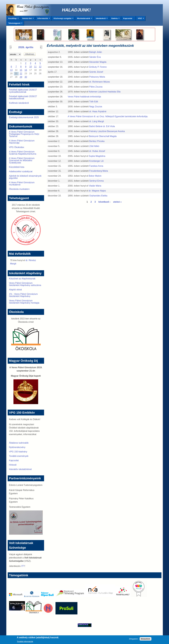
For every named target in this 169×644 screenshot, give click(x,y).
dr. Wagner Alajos (97, 191)
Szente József (96, 72)
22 (21, 74)
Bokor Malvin (95, 176)
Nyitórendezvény (17, 447)
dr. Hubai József (97, 151)
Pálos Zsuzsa (96, 87)
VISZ (140, 19)
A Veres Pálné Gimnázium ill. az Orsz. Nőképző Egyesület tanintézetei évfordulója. (108, 116)
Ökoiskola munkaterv (19, 189)
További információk (25, 642)
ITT (23, 566)
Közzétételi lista (17, 167)
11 (35, 67)
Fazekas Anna (96, 166)
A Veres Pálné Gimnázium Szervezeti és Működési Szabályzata (22, 160)
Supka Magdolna (97, 156)
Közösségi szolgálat (63, 19)
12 (40, 67)
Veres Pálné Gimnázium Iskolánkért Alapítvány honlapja (24, 302)
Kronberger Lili (96, 161)
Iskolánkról (101, 19)
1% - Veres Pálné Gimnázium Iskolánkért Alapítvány (23, 295)
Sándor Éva (95, 57)
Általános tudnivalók (19, 443)
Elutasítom (146, 640)
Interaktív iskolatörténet (20, 469)
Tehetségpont (14, 24)
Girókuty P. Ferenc (98, 67)
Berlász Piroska (97, 141)
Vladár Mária (95, 186)
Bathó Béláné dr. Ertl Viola (102, 126)
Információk (43, 19)
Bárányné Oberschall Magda (103, 136)
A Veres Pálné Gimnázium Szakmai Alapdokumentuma (23, 153)
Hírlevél (13, 465)
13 (11, 70)
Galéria (114, 19)
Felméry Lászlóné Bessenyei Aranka (107, 131)
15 (21, 70)
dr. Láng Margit (97, 121)
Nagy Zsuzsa (96, 107)
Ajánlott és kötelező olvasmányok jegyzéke (25, 177)
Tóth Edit (94, 102)
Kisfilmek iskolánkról (19, 103)
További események (19, 456)
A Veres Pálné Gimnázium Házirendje (22, 142)
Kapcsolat (128, 18)
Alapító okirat (15, 290)
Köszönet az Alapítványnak (22, 279)
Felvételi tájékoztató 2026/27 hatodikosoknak (23, 97)
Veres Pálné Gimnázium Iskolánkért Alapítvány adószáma (25, 284)
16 (26, 70)
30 (26, 77)
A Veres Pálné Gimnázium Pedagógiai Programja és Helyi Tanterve (24, 134)
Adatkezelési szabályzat (21, 171)
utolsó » (117, 202)
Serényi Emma (96, 181)
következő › (104, 202)
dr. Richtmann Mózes (100, 82)
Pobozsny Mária (97, 77)
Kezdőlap (12, 19)
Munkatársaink (84, 19)
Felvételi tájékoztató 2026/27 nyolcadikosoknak (23, 91)
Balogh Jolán (96, 52)
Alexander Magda (98, 62)
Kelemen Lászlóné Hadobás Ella (105, 92)
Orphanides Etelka (98, 196)
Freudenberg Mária (99, 171)
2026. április (26, 47)
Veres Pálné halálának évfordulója (84, 97)
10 (31, 67)
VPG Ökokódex (17, 147)
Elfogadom (134, 640)
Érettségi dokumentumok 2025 (24, 117)
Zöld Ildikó (94, 146)
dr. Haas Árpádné (98, 111)
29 (21, 77)
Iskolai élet (27, 19)
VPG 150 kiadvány (18, 452)
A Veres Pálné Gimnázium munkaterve (22, 184)
